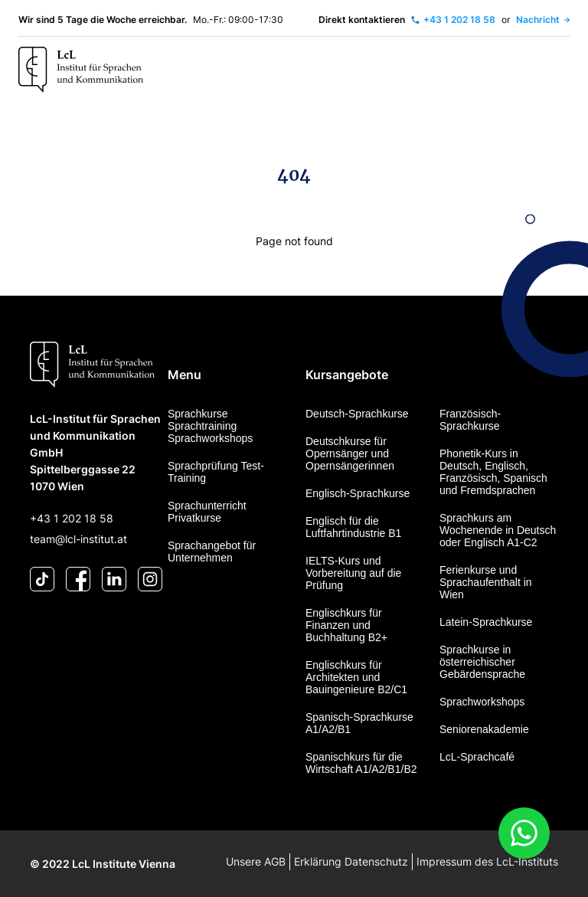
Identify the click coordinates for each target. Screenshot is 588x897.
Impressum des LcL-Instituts (487, 861)
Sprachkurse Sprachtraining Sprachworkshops (210, 426)
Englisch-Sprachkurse (358, 493)
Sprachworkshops (482, 702)
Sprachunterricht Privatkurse (207, 512)
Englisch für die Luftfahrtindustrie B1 (353, 527)
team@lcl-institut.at (78, 539)
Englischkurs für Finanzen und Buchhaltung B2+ (346, 625)
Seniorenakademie (484, 729)
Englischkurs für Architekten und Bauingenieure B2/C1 (356, 677)
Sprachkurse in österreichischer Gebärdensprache (482, 662)
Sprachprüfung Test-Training (216, 472)
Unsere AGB (256, 861)
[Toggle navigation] (554, 70)
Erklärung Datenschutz (351, 861)
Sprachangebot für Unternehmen (212, 552)
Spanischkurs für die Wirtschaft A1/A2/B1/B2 (361, 763)
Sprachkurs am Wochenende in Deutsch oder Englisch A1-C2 (498, 530)
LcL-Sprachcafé (477, 757)
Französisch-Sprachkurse (470, 420)
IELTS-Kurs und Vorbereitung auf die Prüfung (353, 573)
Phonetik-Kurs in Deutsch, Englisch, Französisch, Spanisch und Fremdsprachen (493, 472)
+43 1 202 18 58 (72, 518)
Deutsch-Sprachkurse (357, 414)
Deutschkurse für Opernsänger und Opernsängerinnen (350, 453)
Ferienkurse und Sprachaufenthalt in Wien (486, 582)
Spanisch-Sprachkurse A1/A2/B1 (359, 723)
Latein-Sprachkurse (486, 622)
